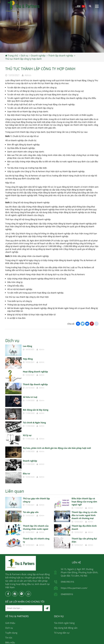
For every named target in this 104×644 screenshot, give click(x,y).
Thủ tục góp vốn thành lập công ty (36, 500)
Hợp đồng (28, 359)
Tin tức (9, 638)
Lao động (27, 346)
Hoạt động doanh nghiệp (35, 372)
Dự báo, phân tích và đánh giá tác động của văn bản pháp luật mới (57, 448)
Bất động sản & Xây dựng (36, 410)
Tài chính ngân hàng (64, 623)
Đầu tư (26, 473)
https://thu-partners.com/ (74, 588)
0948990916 (67, 594)
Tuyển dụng (11, 633)
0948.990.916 (67, 582)
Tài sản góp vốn (31, 512)
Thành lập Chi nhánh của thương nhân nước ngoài (36, 527)
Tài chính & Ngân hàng (34, 423)
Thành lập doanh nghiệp (35, 384)
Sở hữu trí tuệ (30, 397)
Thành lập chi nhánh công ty (36, 540)
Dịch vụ (9, 628)
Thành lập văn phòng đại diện (84, 540)
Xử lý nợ (27, 435)
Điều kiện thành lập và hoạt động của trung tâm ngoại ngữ (84, 501)
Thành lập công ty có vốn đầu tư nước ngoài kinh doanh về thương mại (84, 515)
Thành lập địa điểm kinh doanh (84, 527)
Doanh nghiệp (30, 461)
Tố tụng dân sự (62, 633)
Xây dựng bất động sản (66, 628)
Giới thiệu (10, 623)
